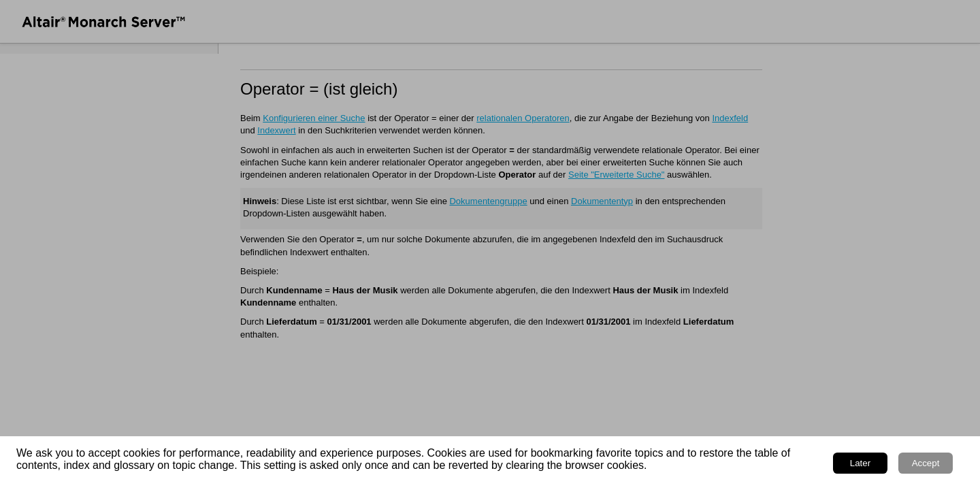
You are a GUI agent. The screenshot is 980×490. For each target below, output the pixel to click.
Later (860, 463)
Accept (926, 463)
